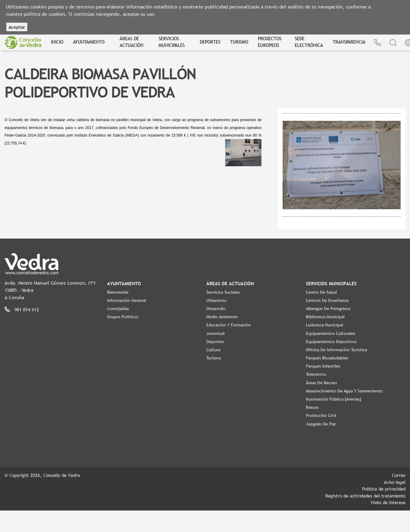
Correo (399, 475)
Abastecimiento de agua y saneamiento (344, 391)
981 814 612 (27, 309)
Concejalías (118, 309)
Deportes (210, 42)
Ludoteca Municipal (325, 325)
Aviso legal (395, 482)
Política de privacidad (384, 489)
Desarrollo (216, 309)
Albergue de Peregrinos (328, 309)
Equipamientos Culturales (331, 333)
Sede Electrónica (309, 42)
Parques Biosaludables (327, 358)
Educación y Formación (229, 325)
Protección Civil (321, 415)
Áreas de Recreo (321, 383)
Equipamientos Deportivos (331, 342)
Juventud (215, 333)
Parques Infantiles (323, 366)
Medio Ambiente (222, 317)
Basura (312, 407)
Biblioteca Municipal (325, 317)
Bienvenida (118, 292)
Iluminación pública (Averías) (334, 399)
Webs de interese (388, 502)
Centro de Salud (321, 292)
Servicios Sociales (223, 292)
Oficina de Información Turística (336, 350)
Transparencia (349, 42)
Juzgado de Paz (321, 424)
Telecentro (316, 374)
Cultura (213, 350)
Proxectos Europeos (270, 42)
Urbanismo (216, 300)
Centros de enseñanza (327, 300)
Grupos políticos (123, 317)
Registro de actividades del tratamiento (365, 496)
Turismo (239, 42)
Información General (127, 300)
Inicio (57, 42)
